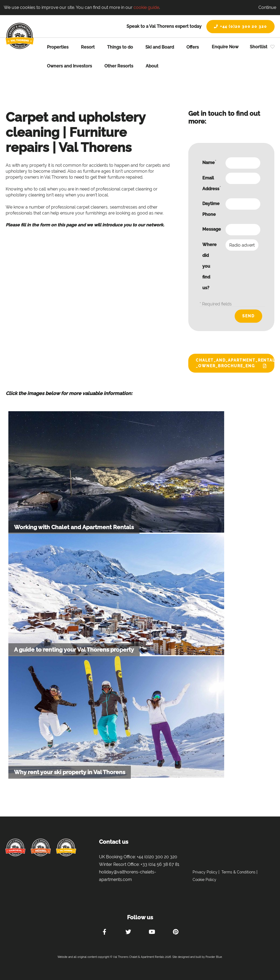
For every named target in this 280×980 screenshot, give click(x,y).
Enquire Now (225, 47)
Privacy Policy (205, 872)
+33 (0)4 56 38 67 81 (160, 864)
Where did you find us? (209, 266)
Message (212, 229)
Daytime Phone (211, 209)
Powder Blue (214, 957)
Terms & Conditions (238, 872)
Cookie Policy (204, 880)
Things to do (120, 47)
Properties (58, 47)
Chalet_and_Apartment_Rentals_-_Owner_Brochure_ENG (235, 363)
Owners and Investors (69, 66)
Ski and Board (160, 47)
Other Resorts (119, 66)
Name (209, 162)
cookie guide (146, 7)
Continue (267, 7)
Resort (88, 47)
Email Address (211, 183)
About (152, 66)
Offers (193, 47)
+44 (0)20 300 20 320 (240, 26)
